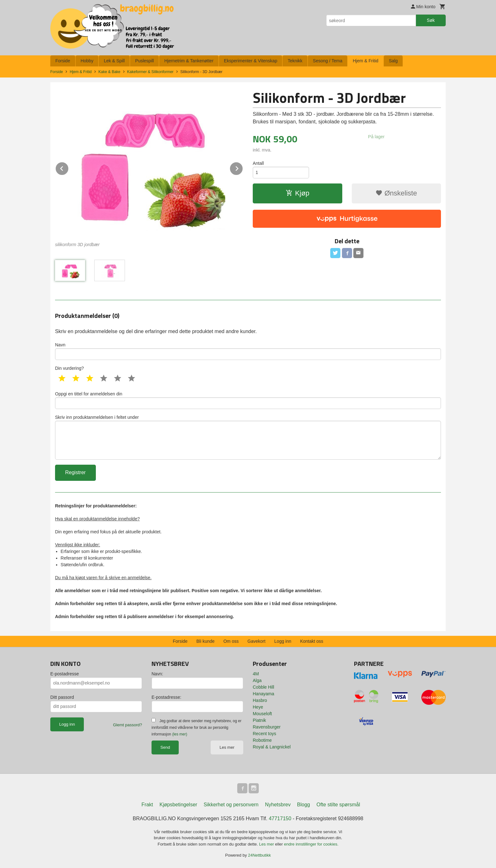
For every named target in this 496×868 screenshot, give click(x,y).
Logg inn (283, 641)
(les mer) (180, 734)
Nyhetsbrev (278, 805)
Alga (257, 680)
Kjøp (298, 193)
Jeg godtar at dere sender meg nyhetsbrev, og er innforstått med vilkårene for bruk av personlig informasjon (196, 728)
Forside (63, 61)
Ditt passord (62, 697)
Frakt (147, 805)
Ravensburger (267, 727)
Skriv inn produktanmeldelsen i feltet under (248, 437)
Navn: (157, 674)
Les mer (227, 747)
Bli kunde (206, 641)
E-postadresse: (166, 697)
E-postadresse (65, 674)
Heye (258, 707)
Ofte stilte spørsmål (338, 805)
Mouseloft (262, 714)
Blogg (304, 805)
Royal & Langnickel (272, 747)
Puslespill (144, 61)
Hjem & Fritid (366, 61)
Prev (69, 167)
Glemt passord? (127, 725)
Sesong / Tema (328, 61)
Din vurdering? (69, 368)
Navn (248, 351)
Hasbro (260, 700)
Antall (258, 163)
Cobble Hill (263, 687)
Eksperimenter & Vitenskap (251, 61)
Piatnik (259, 720)
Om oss (231, 641)
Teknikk (295, 61)
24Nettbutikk (259, 855)
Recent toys (264, 734)
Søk (431, 20)
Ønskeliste (396, 193)
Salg (393, 61)
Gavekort (256, 641)
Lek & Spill (114, 61)
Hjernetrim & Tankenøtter (189, 61)
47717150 (280, 818)
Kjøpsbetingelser (178, 805)
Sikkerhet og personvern (231, 805)
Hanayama (263, 694)
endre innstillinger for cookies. (311, 844)
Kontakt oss (312, 641)
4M (256, 674)
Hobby (87, 61)
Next (243, 167)
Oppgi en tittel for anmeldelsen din (248, 400)
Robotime (262, 740)
